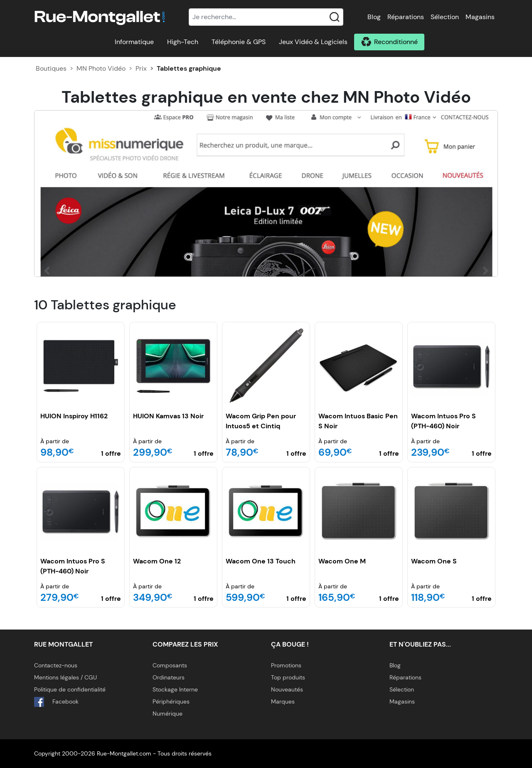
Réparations (406, 17)
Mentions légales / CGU (65, 677)
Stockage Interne (175, 689)
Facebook (56, 702)
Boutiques (51, 68)
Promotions (286, 665)
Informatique (134, 42)
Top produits (288, 677)
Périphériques (171, 701)
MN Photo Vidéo (101, 68)
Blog (374, 17)
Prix (141, 68)
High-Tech (183, 42)
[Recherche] (266, 17)
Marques (283, 701)
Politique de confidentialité (70, 689)
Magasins (480, 17)
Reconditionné (396, 42)
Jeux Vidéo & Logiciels (313, 42)
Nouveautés (287, 689)
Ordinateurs (169, 677)
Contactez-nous (56, 665)
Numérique (167, 714)
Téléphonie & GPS (239, 42)
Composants (170, 665)
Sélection (445, 17)
